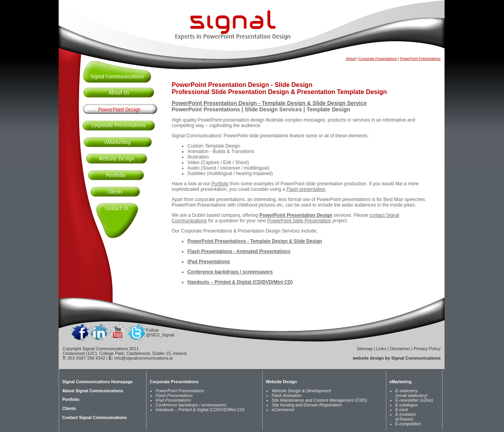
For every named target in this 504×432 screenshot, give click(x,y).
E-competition (408, 424)
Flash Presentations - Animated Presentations (239, 251)
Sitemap (365, 349)
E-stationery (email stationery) (411, 393)
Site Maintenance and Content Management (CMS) (319, 400)
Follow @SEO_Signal (160, 332)
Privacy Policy (427, 349)
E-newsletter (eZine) (414, 400)
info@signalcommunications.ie (144, 358)
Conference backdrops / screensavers (230, 272)
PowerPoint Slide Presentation (299, 221)
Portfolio (220, 184)
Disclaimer (400, 349)
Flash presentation (306, 189)
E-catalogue (407, 405)
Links (382, 349)
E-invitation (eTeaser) (406, 417)
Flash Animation (287, 395)
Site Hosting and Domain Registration (307, 405)
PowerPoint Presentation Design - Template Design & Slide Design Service (269, 103)
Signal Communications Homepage (97, 382)
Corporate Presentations (378, 59)
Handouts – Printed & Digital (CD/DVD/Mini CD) (240, 282)
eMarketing (400, 382)
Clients (69, 408)
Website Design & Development (301, 391)
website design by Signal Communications (397, 358)
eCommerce (283, 410)
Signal (351, 59)
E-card (401, 410)
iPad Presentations (209, 262)
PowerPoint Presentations (420, 59)
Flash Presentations (174, 395)
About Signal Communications (93, 391)
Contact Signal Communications (94, 417)
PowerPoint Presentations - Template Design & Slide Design (255, 241)
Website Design (281, 382)
